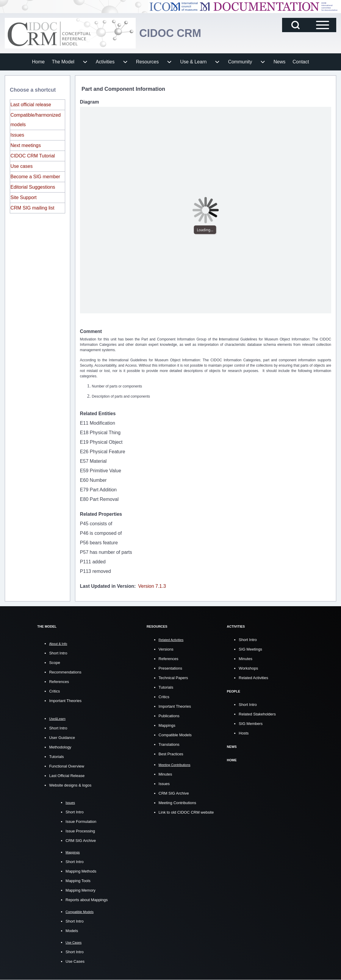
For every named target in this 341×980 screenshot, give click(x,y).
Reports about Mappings (87, 900)
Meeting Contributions (177, 803)
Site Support (24, 197)
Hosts (244, 733)
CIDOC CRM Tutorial (33, 156)
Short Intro (58, 653)
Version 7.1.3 (152, 586)
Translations (169, 744)
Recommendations (65, 672)
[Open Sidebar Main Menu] (323, 25)
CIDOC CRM (170, 33)
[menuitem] (39, 62)
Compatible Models (175, 735)
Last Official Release (67, 776)
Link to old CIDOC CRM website (186, 812)
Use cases (22, 166)
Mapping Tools (78, 881)
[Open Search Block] (295, 25)
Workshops (248, 668)
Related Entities (98, 414)
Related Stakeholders (257, 714)
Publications (169, 716)
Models (72, 931)
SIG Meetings (250, 649)
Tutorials (56, 757)
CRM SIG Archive (81, 841)
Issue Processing (80, 831)
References (59, 682)
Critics (54, 691)
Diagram (90, 102)
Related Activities (253, 678)
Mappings (167, 725)
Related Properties (101, 514)
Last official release (31, 105)
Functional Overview (67, 766)
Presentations (170, 668)
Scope (55, 663)
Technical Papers (173, 678)
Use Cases (75, 961)
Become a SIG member (35, 177)
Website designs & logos (70, 785)
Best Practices (171, 754)
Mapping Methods (81, 871)
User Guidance (62, 738)
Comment (91, 331)
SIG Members (251, 724)
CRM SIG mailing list (32, 208)
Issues (17, 135)
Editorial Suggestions (33, 187)
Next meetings (26, 145)
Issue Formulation (81, 822)
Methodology (60, 747)
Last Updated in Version (107, 586)
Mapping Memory (80, 890)
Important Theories (65, 701)
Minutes (165, 774)
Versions (166, 649)
